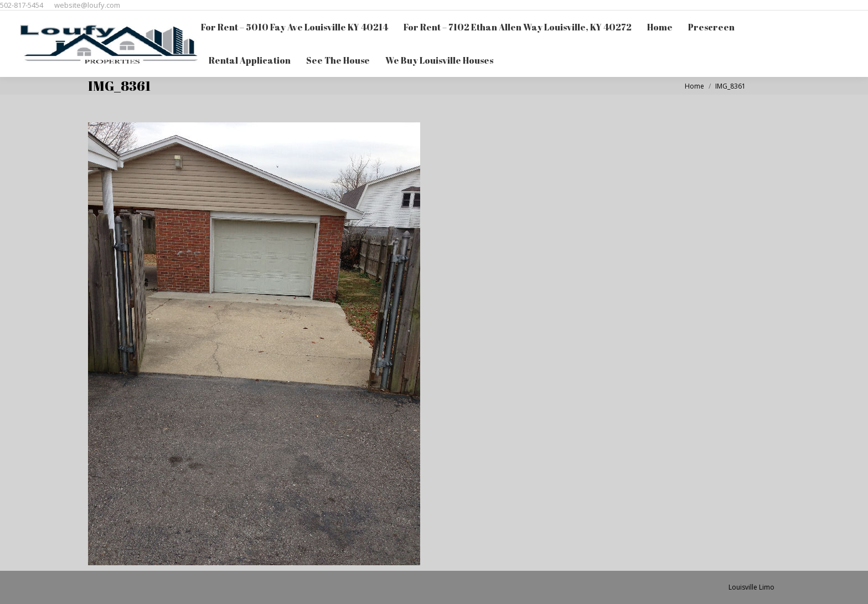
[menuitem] (294, 27)
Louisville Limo (751, 587)
